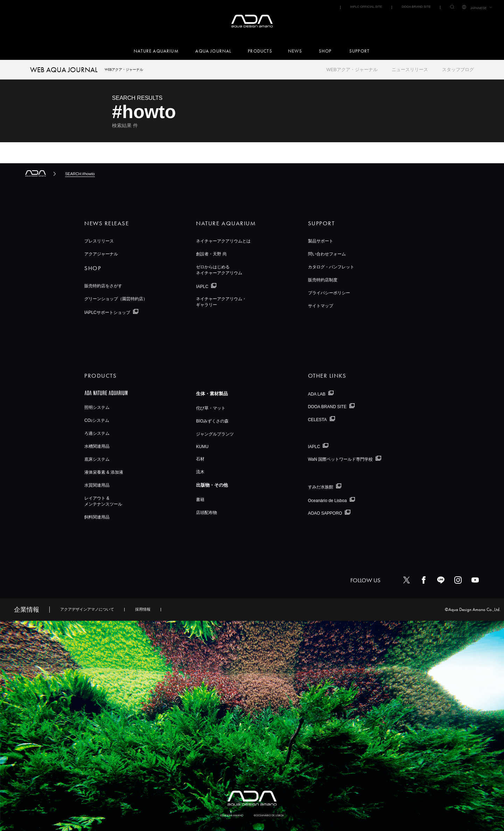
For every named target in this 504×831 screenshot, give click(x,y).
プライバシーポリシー (329, 293)
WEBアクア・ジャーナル (352, 70)
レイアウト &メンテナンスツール (103, 501)
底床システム (97, 459)
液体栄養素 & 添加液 (104, 472)
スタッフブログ (458, 70)
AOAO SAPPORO (325, 513)
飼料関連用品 (97, 517)
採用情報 (143, 609)
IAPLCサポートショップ (107, 313)
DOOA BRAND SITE (416, 7)
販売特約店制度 (323, 280)
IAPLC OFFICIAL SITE (366, 7)
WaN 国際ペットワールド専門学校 (341, 459)
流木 (200, 472)
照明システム (97, 407)
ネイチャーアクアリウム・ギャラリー (221, 302)
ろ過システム (97, 433)
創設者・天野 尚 (211, 254)
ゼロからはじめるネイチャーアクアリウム (219, 270)
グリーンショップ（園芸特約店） (116, 299)
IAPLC (202, 287)
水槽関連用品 (97, 446)
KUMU (202, 447)
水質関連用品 (97, 485)
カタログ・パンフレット (331, 267)
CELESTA (317, 420)
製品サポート (321, 241)
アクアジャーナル (101, 254)
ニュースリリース (410, 70)
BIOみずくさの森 (212, 421)
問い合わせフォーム (327, 254)
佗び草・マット (211, 408)
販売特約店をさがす (103, 286)
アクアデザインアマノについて (87, 609)
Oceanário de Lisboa (327, 500)
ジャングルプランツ (215, 434)
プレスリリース (99, 241)
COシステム (97, 420)
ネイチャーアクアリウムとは (223, 241)
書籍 (200, 500)
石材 (200, 459)
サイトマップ (321, 306)
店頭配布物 (206, 513)
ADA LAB (317, 394)
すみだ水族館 (321, 487)
